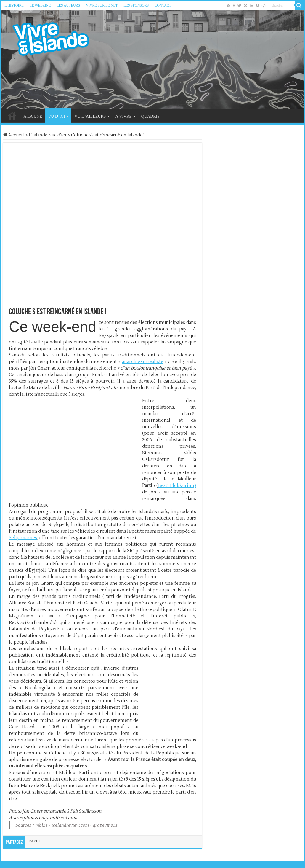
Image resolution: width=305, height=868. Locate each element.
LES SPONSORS (136, 5)
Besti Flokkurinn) (177, 486)
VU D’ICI (56, 116)
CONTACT (163, 5)
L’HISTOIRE (14, 5)
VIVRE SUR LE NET (102, 5)
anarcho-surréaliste (143, 362)
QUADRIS (150, 116)
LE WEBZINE (40, 5)
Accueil (13, 135)
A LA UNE (33, 116)
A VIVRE (123, 116)
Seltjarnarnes (23, 538)
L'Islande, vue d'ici (48, 135)
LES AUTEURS (68, 5)
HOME (12, 116)
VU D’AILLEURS (90, 116)
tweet (34, 841)
